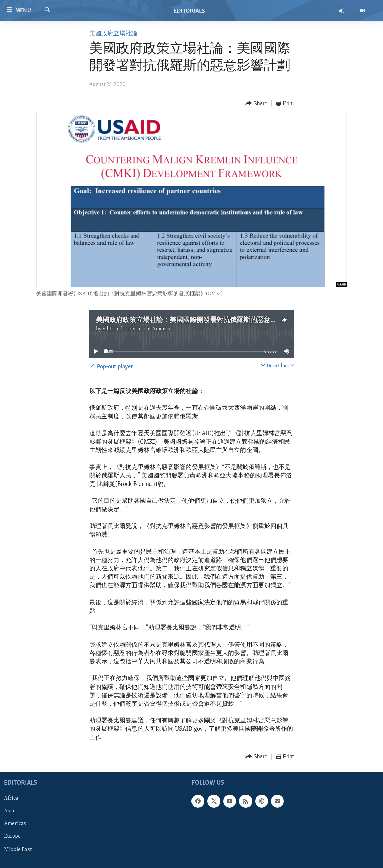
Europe (12, 836)
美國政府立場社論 (113, 34)
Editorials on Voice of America (137, 329)
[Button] (257, 104)
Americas (15, 824)
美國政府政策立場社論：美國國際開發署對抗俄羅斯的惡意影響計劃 (197, 320)
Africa (11, 798)
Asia (9, 811)
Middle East (18, 849)
